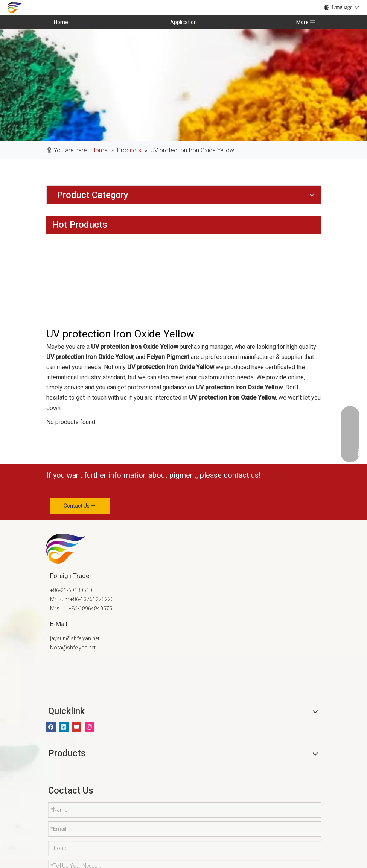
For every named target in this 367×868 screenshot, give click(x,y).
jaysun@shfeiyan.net (75, 638)
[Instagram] (89, 727)
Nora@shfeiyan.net (73, 648)
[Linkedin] (64, 727)
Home (61, 22)
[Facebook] (51, 727)
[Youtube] (77, 727)
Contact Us (80, 506)
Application (183, 22)
